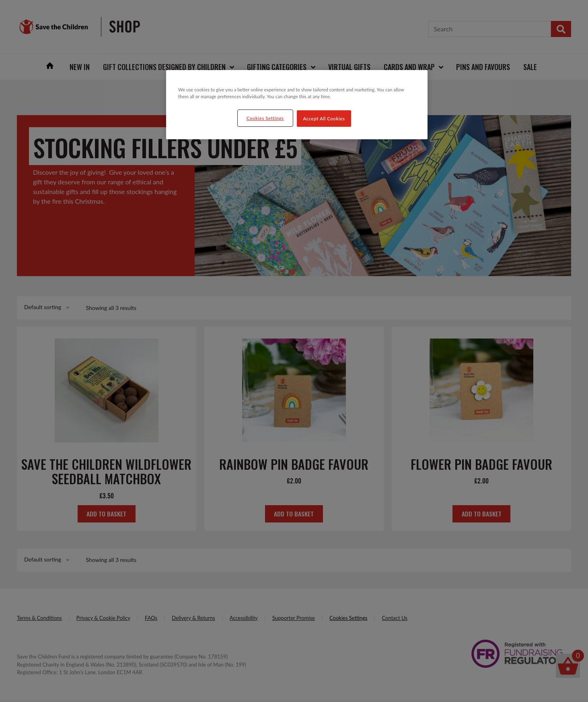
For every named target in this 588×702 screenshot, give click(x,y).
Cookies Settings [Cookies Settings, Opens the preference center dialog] (265, 118)
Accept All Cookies (324, 119)
